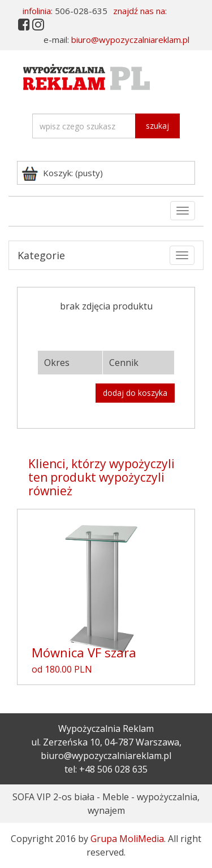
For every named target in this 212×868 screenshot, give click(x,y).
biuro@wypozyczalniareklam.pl (130, 40)
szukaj (157, 126)
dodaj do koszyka (135, 393)
